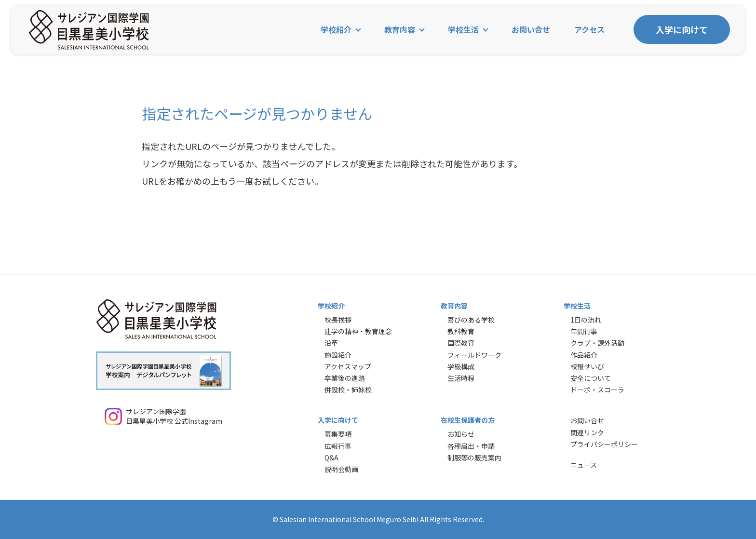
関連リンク (587, 432)
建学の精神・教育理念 (358, 331)
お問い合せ (531, 30)
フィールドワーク (474, 355)
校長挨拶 (338, 320)
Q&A (331, 458)
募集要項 (338, 434)
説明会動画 (341, 469)
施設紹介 (338, 355)
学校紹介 (336, 30)
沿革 (331, 343)
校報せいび (587, 366)
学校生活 (463, 30)
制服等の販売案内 (474, 458)
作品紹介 (584, 355)
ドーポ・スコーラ (597, 390)
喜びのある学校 (471, 320)
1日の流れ (586, 320)
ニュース (584, 465)
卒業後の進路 (345, 378)
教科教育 (461, 331)
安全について (591, 378)
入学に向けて (682, 30)
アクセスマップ (348, 366)
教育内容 (400, 30)
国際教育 (461, 343)
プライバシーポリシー (604, 444)
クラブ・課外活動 (597, 343)
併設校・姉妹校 (348, 390)
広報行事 (338, 446)
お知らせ (461, 434)
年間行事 (584, 331)
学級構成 (461, 366)
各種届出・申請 (471, 446)
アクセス (589, 30)
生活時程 (461, 378)
